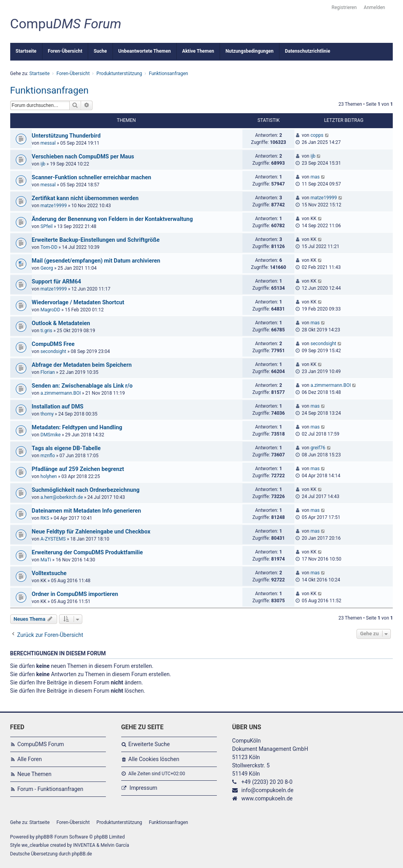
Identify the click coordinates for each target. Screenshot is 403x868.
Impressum (143, 788)
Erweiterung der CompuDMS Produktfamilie (87, 553)
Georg (47, 268)
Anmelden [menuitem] (374, 7)
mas (315, 177)
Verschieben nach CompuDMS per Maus (83, 157)
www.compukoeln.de (267, 798)
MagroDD (50, 310)
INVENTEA (84, 845)
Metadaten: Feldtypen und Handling (77, 428)
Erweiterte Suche (149, 744)
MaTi (46, 560)
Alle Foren (30, 759)
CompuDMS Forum (41, 744)
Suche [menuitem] (100, 51)
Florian (48, 372)
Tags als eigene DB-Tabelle (66, 448)
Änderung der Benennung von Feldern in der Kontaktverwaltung (112, 219)
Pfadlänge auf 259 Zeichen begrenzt (78, 469)
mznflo (48, 456)
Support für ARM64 (56, 282)
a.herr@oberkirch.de (62, 497)
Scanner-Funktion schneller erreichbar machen (92, 177)
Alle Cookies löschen (154, 759)
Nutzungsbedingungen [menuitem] (250, 51)
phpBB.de (82, 854)
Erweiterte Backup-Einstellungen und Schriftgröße (96, 240)
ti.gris (46, 331)
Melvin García (115, 845)
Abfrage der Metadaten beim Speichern (82, 365)
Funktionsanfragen (50, 90)
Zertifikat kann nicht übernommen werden (85, 198)
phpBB (43, 837)
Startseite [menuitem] (26, 51)
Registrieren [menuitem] (344, 7)
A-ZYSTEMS (53, 539)
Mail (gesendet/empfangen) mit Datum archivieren (96, 261)
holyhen (49, 476)
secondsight (53, 351)
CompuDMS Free (53, 344)
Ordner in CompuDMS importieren (75, 594)
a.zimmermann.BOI (61, 393)
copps (317, 135)
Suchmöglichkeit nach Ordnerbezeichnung (86, 490)
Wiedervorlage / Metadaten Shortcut (78, 303)
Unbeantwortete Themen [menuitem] (145, 51)
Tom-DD (49, 247)
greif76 (318, 448)
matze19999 (54, 206)
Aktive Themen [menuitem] (198, 51)
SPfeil (47, 226)
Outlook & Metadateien (61, 323)
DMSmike (51, 435)
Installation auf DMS (58, 407)
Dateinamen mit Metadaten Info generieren (87, 511)
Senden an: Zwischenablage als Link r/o (82, 386)
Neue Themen (34, 774)
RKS (45, 518)
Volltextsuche (49, 573)
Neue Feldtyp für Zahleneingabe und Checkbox (91, 532)
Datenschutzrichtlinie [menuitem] (308, 51)
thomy (47, 414)
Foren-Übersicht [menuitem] (65, 51)
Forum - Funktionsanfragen (50, 789)
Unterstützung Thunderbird (66, 136)
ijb (43, 164)
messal (48, 143)
